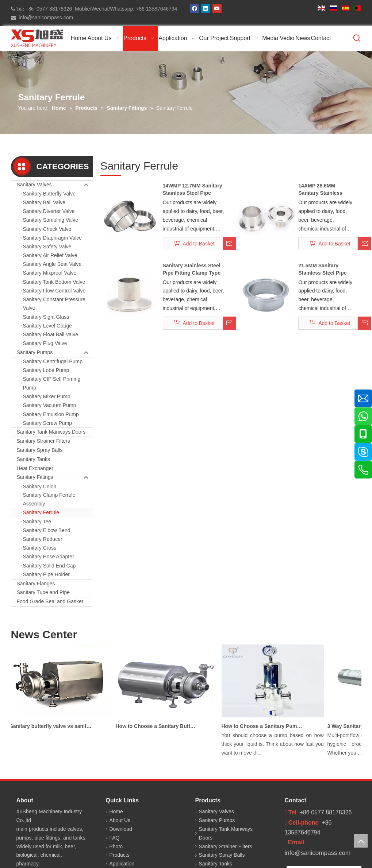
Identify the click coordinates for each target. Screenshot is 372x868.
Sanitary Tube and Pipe (43, 592)
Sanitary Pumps (55, 353)
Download (121, 829)
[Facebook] (195, 9)
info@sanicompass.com (45, 18)
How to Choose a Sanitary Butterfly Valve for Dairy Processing (158, 726)
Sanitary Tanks (34, 459)
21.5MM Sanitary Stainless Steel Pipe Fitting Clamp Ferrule (324, 270)
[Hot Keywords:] (357, 39)
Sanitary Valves (55, 185)
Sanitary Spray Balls (40, 450)
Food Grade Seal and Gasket (50, 601)
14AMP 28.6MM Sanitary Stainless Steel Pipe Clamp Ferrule (320, 190)
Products (120, 855)
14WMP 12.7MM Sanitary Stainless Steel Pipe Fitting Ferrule (193, 190)
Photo (116, 846)
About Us (120, 820)
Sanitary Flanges (36, 584)
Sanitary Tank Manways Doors (51, 432)
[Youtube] (217, 9)
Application (122, 864)
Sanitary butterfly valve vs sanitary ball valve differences (52, 726)
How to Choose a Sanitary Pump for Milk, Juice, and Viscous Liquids (264, 726)
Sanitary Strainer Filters (43, 441)
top (361, 841)
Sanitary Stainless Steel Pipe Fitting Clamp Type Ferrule (192, 270)
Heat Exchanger (35, 468)
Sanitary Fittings (55, 477)
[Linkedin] (206, 9)
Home (116, 811)
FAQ (115, 838)
